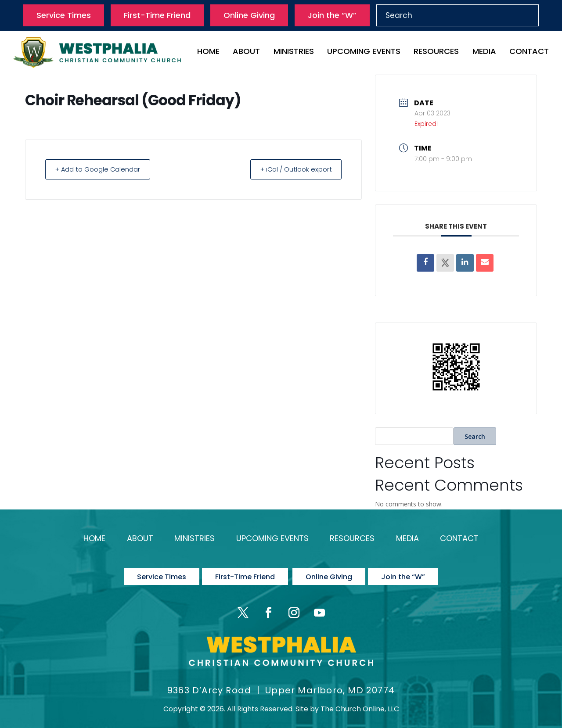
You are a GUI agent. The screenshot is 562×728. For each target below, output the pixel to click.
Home (208, 52)
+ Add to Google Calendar (101, 169)
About (246, 52)
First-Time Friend (157, 15)
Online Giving (249, 15)
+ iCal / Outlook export (292, 169)
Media (484, 52)
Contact (529, 52)
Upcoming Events (364, 52)
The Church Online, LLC (360, 701)
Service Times (64, 15)
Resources (436, 52)
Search (475, 436)
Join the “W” (332, 15)
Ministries (294, 52)
